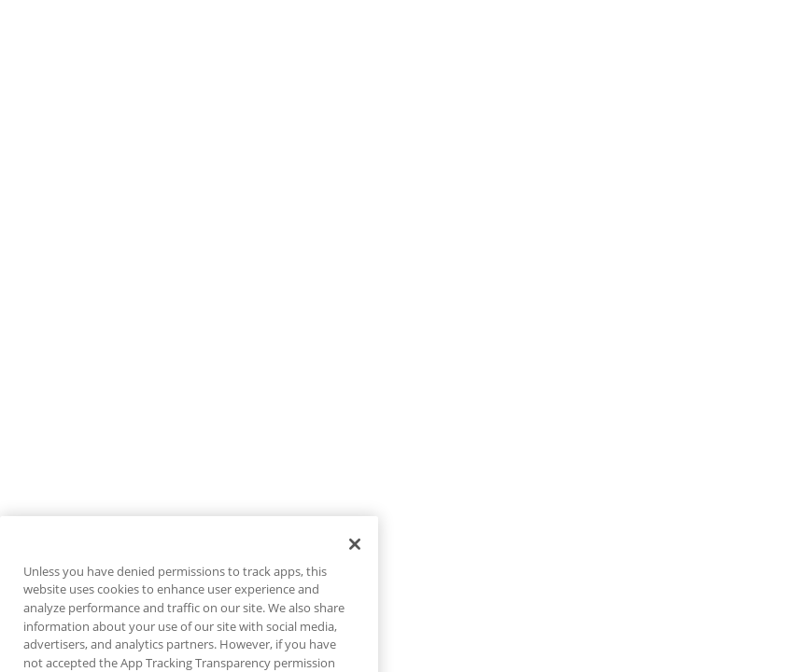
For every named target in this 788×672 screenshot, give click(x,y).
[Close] (355, 557)
